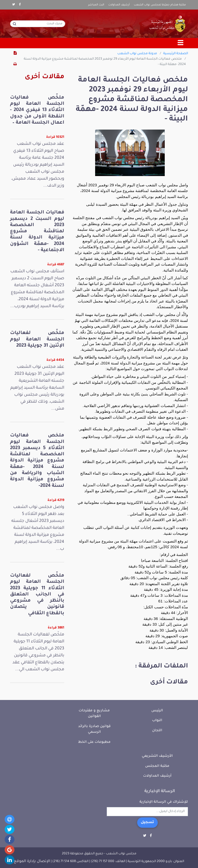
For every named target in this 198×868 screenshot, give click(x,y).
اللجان (157, 731)
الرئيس (157, 711)
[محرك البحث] (38, 24)
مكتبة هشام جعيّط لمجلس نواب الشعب (160, 5)
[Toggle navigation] (181, 43)
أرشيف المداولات (119, 5)
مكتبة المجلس (157, 766)
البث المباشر (96, 5)
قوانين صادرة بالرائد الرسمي (94, 729)
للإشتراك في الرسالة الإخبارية (164, 802)
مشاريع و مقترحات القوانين (94, 714)
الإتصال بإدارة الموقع (32, 862)
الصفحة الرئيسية (176, 54)
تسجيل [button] (147, 823)
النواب (157, 720)
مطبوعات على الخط (94, 742)
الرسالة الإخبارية (160, 791)
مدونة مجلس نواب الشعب (137, 54)
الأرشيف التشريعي (157, 756)
